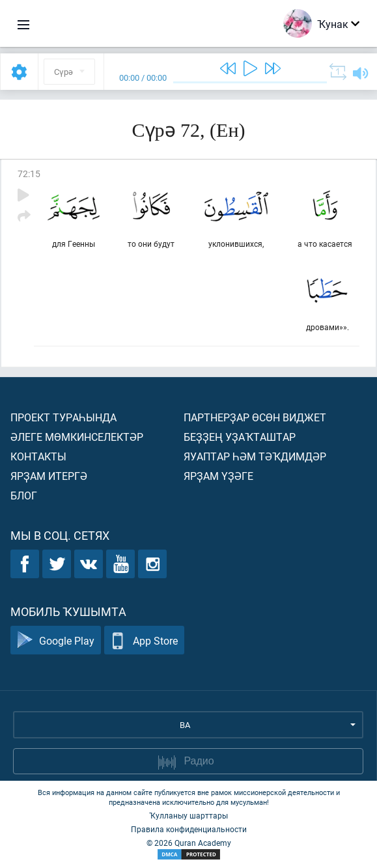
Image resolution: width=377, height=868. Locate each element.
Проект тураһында (63, 417)
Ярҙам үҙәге (218, 476)
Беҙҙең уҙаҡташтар (240, 437)
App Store (144, 640)
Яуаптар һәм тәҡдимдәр (255, 456)
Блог (24, 495)
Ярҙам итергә (49, 476)
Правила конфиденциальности (189, 829)
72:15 (29, 174)
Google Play (56, 640)
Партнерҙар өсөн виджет (255, 417)
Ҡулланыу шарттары (188, 815)
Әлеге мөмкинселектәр (77, 437)
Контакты (38, 456)
